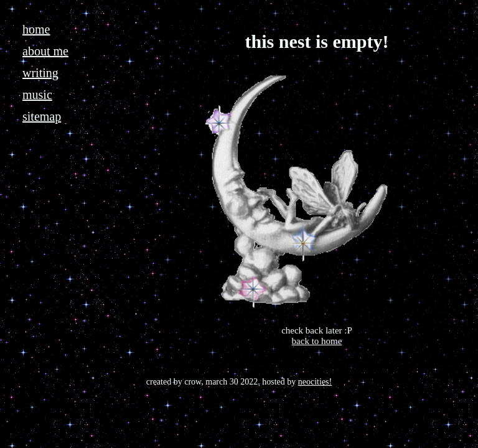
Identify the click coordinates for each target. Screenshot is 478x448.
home (36, 29)
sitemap (42, 116)
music (37, 95)
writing (40, 73)
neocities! (315, 382)
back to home (317, 341)
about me (45, 51)
